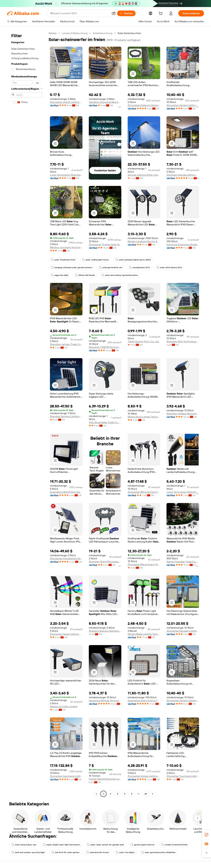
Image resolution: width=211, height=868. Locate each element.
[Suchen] (126, 13)
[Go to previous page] (96, 794)
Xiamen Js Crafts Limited (64, 706)
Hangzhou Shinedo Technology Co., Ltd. (105, 701)
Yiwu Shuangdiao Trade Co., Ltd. (105, 422)
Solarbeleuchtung (103, 33)
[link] (206, 835)
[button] (114, 13)
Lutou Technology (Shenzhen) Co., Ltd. (66, 175)
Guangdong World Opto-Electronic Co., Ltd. (66, 492)
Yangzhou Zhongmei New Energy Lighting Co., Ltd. (105, 102)
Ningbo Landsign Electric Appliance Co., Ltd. (144, 241)
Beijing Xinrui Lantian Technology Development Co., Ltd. (144, 417)
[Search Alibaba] (79, 13)
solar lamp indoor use (24, 845)
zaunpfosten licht (139, 267)
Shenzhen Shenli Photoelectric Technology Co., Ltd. (105, 562)
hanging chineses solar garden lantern (72, 267)
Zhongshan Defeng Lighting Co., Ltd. (144, 105)
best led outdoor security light (28, 852)
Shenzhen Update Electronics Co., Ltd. (183, 414)
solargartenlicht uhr (111, 267)
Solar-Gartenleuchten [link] (129, 33)
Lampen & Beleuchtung (75, 33)
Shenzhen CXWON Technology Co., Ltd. (105, 347)
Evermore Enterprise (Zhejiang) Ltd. (183, 244)
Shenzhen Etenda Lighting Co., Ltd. (183, 175)
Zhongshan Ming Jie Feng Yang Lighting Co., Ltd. (144, 492)
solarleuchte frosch (98, 852)
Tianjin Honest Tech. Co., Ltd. (143, 341)
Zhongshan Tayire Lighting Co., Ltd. (66, 634)
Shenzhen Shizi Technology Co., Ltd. (183, 341)
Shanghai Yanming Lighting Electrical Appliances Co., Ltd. (66, 416)
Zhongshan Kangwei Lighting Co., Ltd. (183, 631)
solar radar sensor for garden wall (105, 845)
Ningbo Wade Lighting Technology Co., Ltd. (144, 634)
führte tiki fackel (85, 275)
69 (146, 794)
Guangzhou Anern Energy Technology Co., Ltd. (144, 701)
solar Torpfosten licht (63, 260)
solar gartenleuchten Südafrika (158, 852)
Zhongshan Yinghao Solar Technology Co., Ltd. (105, 244)
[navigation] (27, 414)
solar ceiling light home (95, 260)
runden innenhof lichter (174, 845)
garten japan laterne (142, 845)
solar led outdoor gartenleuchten (120, 275)
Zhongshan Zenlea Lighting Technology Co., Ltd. (183, 105)
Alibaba (52, 33)
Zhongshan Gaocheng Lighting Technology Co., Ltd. (66, 776)
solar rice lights (125, 852)
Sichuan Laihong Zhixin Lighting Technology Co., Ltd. (144, 175)
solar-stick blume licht (169, 267)
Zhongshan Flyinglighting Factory (66, 558)
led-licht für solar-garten (65, 852)
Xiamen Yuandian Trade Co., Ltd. (183, 562)
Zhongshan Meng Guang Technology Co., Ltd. (144, 564)
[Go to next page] (153, 794)
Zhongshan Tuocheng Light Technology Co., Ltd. (183, 776)
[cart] (161, 14)
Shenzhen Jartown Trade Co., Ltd (66, 344)
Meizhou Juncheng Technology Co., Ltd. (66, 247)
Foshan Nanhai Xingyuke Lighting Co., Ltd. (105, 779)
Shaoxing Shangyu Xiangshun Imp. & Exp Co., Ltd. (105, 631)
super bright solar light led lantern (62, 845)
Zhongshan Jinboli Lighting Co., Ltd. (66, 102)
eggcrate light (60, 275)
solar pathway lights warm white (133, 260)
